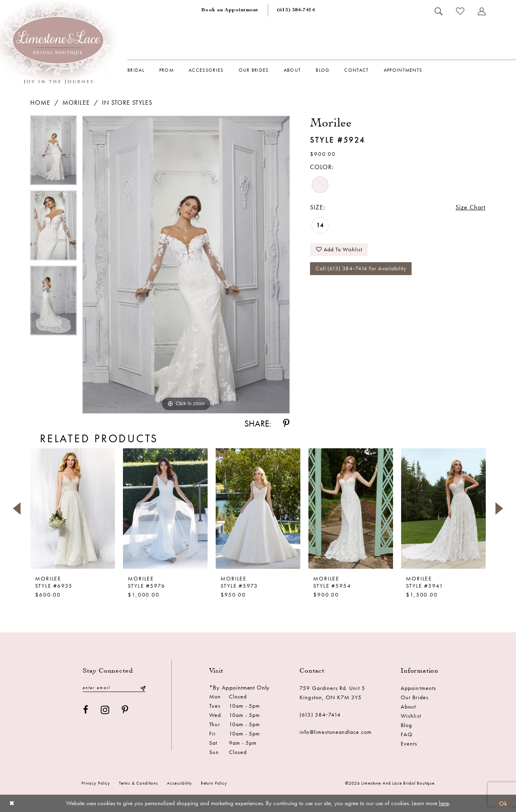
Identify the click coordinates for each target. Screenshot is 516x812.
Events (409, 744)
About (408, 706)
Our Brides (415, 697)
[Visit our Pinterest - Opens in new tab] (125, 710)
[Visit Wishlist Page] (460, 11)
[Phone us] (296, 10)
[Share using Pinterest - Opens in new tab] (286, 424)
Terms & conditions (138, 783)
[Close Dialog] (12, 803)
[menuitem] (230, 10)
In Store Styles (127, 103)
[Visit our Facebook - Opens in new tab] (86, 710)
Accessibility (179, 783)
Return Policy (214, 783)
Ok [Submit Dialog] (503, 803)
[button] (482, 11)
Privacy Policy (96, 783)
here (444, 803)
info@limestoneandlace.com (336, 732)
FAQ (407, 734)
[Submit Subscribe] (143, 688)
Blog (406, 725)
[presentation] (73, 508)
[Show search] (438, 11)
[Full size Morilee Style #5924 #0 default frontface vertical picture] (186, 265)
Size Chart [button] (470, 207)
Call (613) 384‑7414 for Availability (361, 269)
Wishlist (411, 716)
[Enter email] (114, 688)
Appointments (418, 688)
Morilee (76, 103)
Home (40, 103)
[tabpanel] (53, 153)
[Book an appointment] (230, 10)
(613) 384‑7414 (320, 715)
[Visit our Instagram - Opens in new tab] (105, 710)
